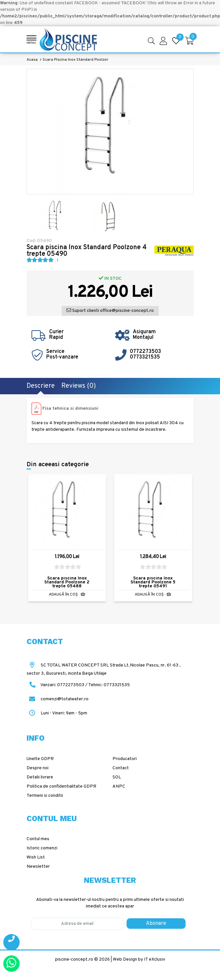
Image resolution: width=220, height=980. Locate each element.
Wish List (36, 857)
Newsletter (38, 867)
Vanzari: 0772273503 (62, 685)
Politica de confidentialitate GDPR (61, 786)
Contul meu (38, 839)
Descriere (41, 386)
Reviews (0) (79, 386)
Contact (121, 768)
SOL (117, 777)
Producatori (125, 759)
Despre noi (38, 768)
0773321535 (145, 357)
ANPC (119, 786)
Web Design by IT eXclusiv (139, 959)
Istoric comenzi (42, 848)
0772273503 (145, 352)
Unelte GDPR (40, 759)
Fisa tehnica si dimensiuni (70, 409)
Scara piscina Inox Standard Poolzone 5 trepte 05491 (153, 583)
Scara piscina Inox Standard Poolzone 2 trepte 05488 (67, 583)
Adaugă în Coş (67, 595)
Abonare (156, 924)
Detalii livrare (40, 777)
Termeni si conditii (45, 796)
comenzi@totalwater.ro (58, 699)
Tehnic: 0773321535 (109, 685)
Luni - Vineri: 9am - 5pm (57, 713)
